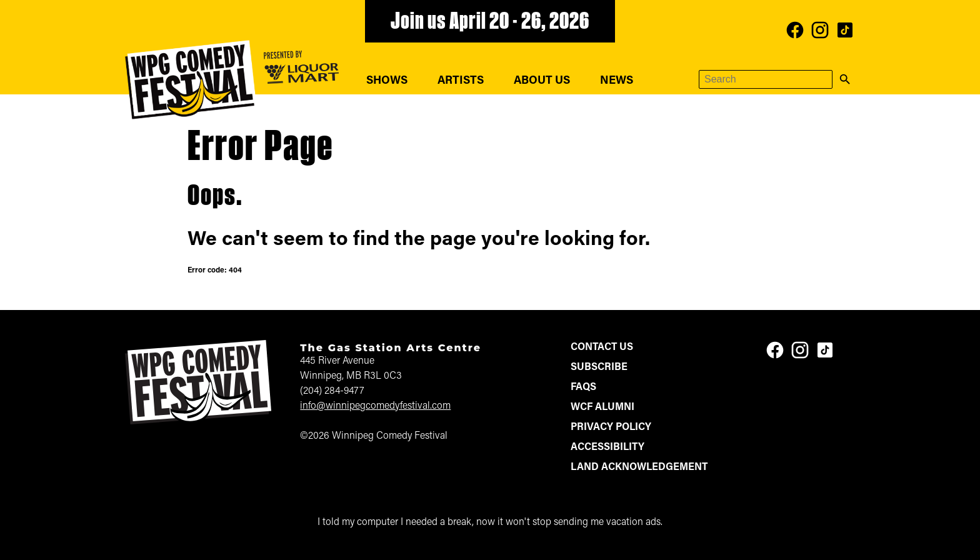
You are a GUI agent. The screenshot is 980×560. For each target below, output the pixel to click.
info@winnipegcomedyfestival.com (375, 406)
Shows (387, 81)
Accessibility (607, 447)
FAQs (583, 387)
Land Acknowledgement (639, 467)
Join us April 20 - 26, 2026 (490, 22)
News (617, 81)
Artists (461, 81)
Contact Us (602, 347)
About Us (542, 81)
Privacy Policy (611, 427)
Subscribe (599, 367)
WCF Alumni (602, 407)
